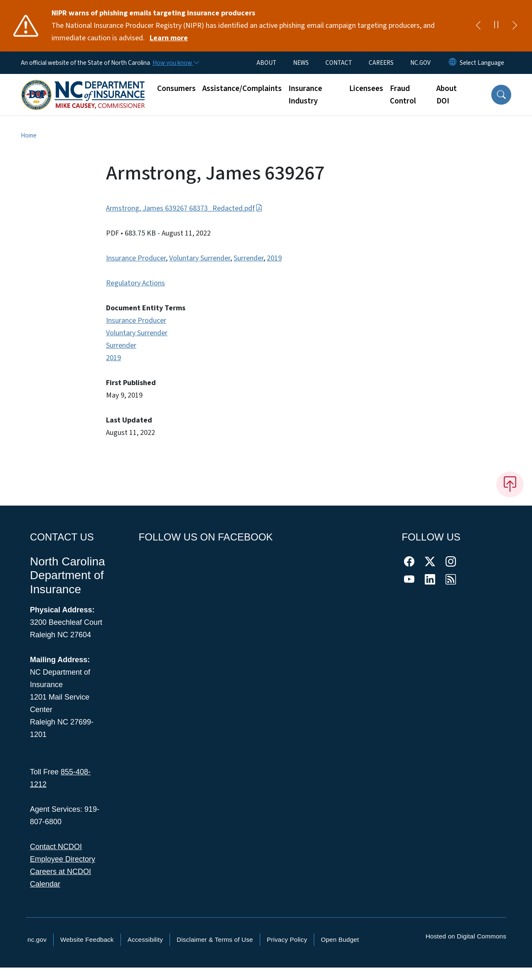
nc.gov (37, 939)
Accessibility (145, 939)
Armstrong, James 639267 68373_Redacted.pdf (184, 208)
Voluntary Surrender (200, 258)
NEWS (301, 63)
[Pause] (496, 26)
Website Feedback (87, 939)
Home (29, 135)
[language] (482, 63)
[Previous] (478, 26)
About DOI (447, 95)
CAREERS (381, 63)
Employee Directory (63, 859)
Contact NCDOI (56, 847)
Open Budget (340, 939)
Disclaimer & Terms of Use (215, 939)
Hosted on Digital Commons (466, 936)
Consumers (176, 88)
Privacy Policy (287, 939)
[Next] (515, 26)
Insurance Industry (305, 95)
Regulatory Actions (135, 283)
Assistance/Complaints (242, 88)
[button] (501, 95)
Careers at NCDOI (60, 872)
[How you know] (175, 63)
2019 (274, 258)
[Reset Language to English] (453, 63)
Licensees (366, 88)
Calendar (45, 884)
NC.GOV (420, 63)
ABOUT (266, 63)
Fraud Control (403, 95)
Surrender (249, 258)
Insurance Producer (136, 258)
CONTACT (339, 63)
